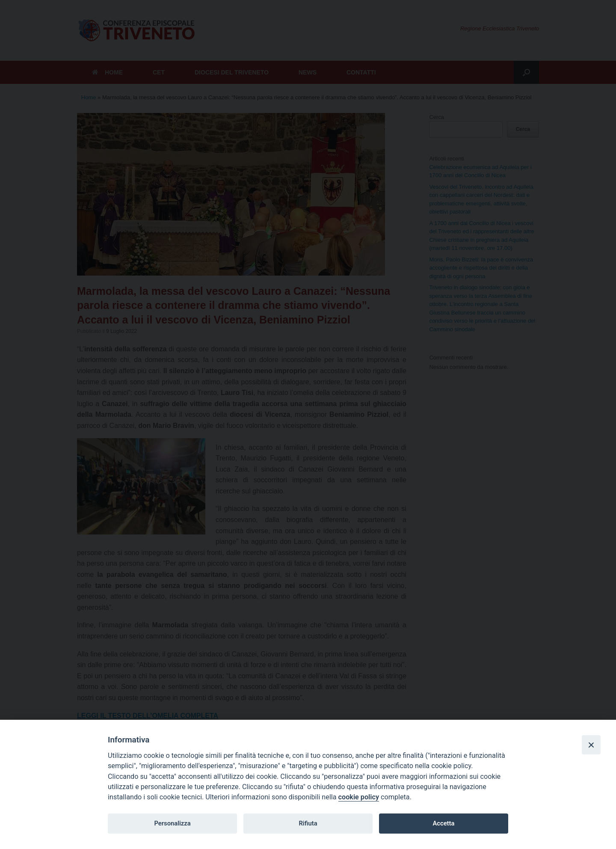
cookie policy (359, 797)
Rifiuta (308, 823)
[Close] (591, 745)
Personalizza (172, 823)
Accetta (443, 823)
